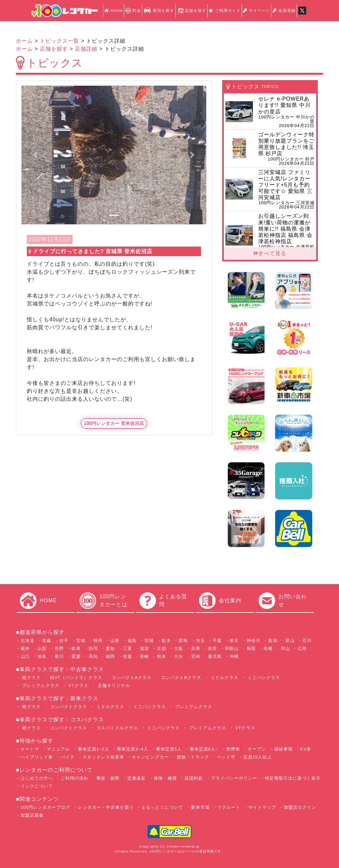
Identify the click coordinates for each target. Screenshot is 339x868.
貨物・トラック (193, 757)
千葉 (217, 640)
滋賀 (144, 648)
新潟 (273, 640)
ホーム (24, 41)
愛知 (110, 648)
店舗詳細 (86, 49)
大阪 (178, 648)
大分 (178, 656)
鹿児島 (215, 656)
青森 (47, 640)
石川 (307, 640)
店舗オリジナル (113, 685)
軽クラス (31, 678)
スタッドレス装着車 (103, 757)
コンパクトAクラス (131, 678)
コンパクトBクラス (180, 678)
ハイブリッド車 (37, 757)
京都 (162, 648)
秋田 (98, 640)
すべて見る (270, 253)
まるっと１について (162, 807)
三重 (127, 648)
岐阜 (76, 648)
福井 (25, 648)
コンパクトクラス (68, 707)
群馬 (183, 640)
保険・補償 (165, 778)
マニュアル (58, 749)
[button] (35, 155)
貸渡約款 (194, 778)
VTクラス (78, 685)
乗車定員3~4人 (133, 749)
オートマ (30, 749)
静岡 (93, 648)
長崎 (144, 656)
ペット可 (226, 757)
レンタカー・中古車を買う (106, 807)
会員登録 (284, 11)
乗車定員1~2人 (94, 749)
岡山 (285, 648)
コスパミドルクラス (116, 728)
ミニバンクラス (263, 678)
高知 (93, 656)
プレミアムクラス (40, 685)
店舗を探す (192, 11)
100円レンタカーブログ (45, 807)
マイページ (257, 11)
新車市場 (200, 807)
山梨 (42, 648)
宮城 (81, 640)
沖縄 (234, 656)
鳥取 (251, 648)
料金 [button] (133, 11)
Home (113, 11)
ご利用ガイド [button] (225, 11)
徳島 (42, 656)
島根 (268, 648)
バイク (68, 757)
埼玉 (200, 640)
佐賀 (127, 656)
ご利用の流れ (74, 778)
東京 (234, 640)
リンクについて (37, 786)
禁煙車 (233, 749)
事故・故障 (108, 778)
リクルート (229, 807)
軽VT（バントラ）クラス (75, 678)
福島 (132, 640)
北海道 (27, 640)
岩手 (64, 640)
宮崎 (196, 656)
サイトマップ (262, 807)
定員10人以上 (258, 757)
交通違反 (136, 778)
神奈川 (254, 640)
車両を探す (159, 11)
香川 (59, 656)
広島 (302, 648)
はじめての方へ (37, 778)
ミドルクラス (224, 678)
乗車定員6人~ (204, 749)
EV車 (306, 749)
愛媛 (76, 656)
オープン (257, 749)
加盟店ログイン (300, 807)
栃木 (166, 640)
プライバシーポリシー (234, 778)
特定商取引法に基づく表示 (293, 778)
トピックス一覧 (59, 41)
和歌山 (232, 648)
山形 (115, 640)
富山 (290, 640)
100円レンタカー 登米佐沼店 (114, 423)
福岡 (110, 656)
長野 (59, 648)
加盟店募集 (32, 815)
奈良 (213, 648)
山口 (25, 656)
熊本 (162, 656)
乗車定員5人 (169, 749)
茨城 (149, 640)
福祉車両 (283, 749)
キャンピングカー (150, 757)
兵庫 (196, 648)
